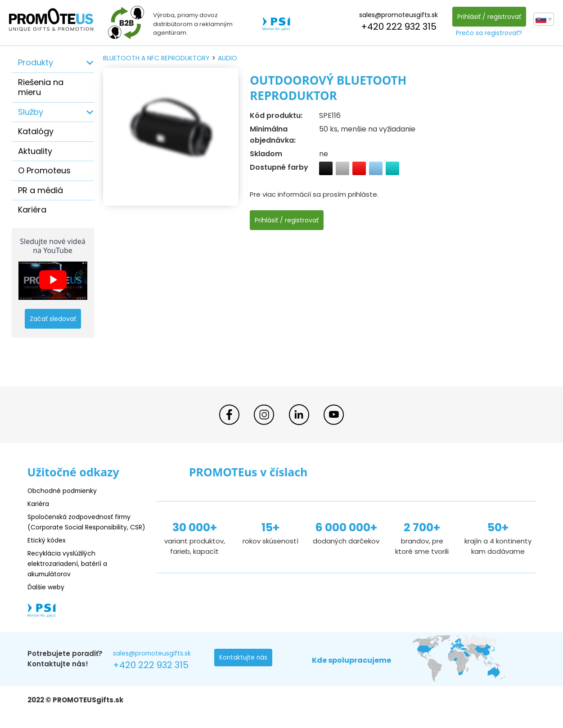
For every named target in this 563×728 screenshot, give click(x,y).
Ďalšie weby (47, 597)
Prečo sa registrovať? (488, 33)
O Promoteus (44, 170)
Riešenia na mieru (41, 87)
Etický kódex (47, 550)
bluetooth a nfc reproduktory (156, 58)
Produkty (36, 62)
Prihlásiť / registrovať (488, 17)
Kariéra (32, 210)
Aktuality (35, 151)
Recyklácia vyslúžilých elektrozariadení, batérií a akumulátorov (70, 574)
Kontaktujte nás (244, 669)
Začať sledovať (53, 319)
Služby (31, 112)
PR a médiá (41, 190)
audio (227, 58)
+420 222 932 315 (397, 27)
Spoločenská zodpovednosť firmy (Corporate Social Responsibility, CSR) (83, 527)
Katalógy (36, 131)
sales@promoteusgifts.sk (398, 15)
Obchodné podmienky (65, 491)
